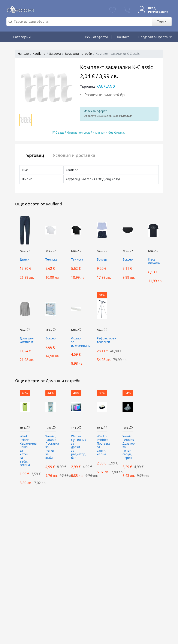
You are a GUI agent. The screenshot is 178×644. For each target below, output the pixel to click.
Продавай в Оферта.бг (155, 37)
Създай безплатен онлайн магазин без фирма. (88, 132)
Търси (162, 21)
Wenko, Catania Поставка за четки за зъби (51, 447)
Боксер (102, 260)
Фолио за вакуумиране (76, 342)
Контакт (123, 37)
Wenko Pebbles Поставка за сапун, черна (102, 445)
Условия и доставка (74, 155)
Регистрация (158, 12)
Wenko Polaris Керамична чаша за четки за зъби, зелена (25, 451)
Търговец (34, 155)
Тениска (51, 260)
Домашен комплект (25, 340)
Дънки (25, 260)
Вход (152, 8)
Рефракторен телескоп (102, 340)
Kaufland (39, 54)
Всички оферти (96, 37)
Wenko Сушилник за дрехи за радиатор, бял (76, 447)
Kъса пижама (153, 261)
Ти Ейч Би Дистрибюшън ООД (23, 428)
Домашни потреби (78, 54)
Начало (23, 54)
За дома (55, 54)
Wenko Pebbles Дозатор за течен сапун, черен (128, 447)
